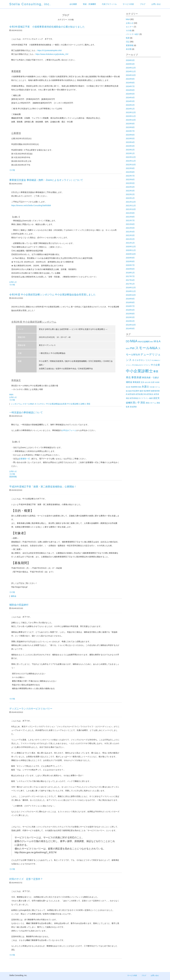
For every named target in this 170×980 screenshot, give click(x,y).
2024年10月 (131, 75)
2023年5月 (130, 139)
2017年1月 (130, 284)
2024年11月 (131, 71)
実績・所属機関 (89, 4)
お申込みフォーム (69, 430)
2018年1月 (130, 273)
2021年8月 (130, 217)
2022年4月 (130, 187)
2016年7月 (130, 306)
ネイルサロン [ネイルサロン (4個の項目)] (139, 360)
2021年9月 (130, 213)
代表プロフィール (109, 4)
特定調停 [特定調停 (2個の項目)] (136, 391)
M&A (11, 395)
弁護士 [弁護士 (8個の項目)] (145, 387)
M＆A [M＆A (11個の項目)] (157, 341)
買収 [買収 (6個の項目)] (143, 403)
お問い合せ (156, 4)
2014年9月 (130, 329)
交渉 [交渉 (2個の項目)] (142, 382)
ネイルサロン (40, 404)
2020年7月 (130, 265)
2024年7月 (130, 86)
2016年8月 (130, 302)
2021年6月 (130, 224)
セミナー (130, 27)
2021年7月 (130, 220)
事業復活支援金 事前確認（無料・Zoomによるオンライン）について (46, 180)
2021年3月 (130, 235)
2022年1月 (130, 198)
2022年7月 (130, 176)
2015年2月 (130, 321)
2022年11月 (131, 161)
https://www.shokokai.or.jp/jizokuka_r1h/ (52, 54)
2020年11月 (131, 250)
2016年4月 (130, 310)
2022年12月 (131, 157)
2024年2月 (130, 105)
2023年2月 (130, 150)
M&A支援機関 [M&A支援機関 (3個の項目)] (144, 342)
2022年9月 (130, 168)
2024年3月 (130, 101)
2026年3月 (130, 60)
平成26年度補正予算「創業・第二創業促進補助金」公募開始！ (43, 487)
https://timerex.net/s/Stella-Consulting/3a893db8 (31, 205)
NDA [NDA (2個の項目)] (128, 349)
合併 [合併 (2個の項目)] (153, 382)
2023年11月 (131, 116)
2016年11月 (131, 291)
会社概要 (73, 4)
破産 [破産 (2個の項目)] (141, 391)
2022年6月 (130, 180)
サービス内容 (128, 4)
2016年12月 (131, 288)
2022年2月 (130, 194)
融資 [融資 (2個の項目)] (151, 398)
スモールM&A (28, 404)
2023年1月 (130, 153)
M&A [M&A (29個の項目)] (134, 341)
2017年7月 (130, 276)
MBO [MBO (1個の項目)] (152, 342)
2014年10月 (131, 325)
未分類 (129, 49)
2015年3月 (130, 317)
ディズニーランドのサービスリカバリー (31, 709)
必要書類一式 (24, 459)
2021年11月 (131, 206)
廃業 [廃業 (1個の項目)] (140, 387)
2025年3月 (130, 64)
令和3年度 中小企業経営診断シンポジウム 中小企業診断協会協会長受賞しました (52, 295)
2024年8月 (130, 83)
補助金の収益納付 (19, 605)
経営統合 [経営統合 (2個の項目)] (150, 394)
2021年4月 (130, 232)
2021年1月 (130, 243)
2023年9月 (130, 124)
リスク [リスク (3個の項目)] (148, 360)
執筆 (128, 38)
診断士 (83, 404)
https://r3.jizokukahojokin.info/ (50, 50)
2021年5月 (130, 228)
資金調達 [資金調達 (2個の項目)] (133, 407)
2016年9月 (130, 299)
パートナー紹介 (132, 34)
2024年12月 (131, 68)
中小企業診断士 (74, 404)
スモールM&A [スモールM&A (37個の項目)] (146, 348)
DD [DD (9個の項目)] (128, 341)
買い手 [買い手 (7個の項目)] (136, 403)
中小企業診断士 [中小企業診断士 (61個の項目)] (139, 371)
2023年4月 (130, 142)
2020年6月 (130, 269)
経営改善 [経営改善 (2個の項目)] (131, 394)
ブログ (143, 4)
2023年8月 (130, 127)
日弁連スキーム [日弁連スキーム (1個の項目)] (155, 387)
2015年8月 (130, 314)
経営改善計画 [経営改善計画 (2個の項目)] (141, 394)
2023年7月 (130, 131)
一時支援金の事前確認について (26, 412)
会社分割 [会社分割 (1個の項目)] (148, 382)
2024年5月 (130, 94)
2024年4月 (130, 98)
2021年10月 (131, 209)
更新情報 (13, 477)
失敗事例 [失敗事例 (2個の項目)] (134, 387)
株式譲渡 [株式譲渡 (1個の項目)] (129, 391)
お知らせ (13, 282)
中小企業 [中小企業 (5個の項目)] (155, 365)
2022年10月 (131, 165)
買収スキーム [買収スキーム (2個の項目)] (151, 403)
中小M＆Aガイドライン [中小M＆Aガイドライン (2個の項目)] (141, 365)
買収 (88, 404)
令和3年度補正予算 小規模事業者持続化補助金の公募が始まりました (47, 27)
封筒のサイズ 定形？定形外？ (26, 879)
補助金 (14, 596)
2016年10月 (131, 295)
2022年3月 (130, 191)
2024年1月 (130, 109)
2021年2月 (130, 239)
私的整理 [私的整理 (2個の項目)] (147, 391)
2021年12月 (131, 202)
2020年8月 (130, 261)
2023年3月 (130, 146)
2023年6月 (130, 135)
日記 (128, 42)
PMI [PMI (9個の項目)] (132, 348)
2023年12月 (131, 112)
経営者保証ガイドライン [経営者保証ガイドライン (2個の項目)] (139, 398)
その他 (12, 170)
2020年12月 (131, 247)
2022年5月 (130, 183)
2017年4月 (130, 280)
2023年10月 (131, 120)
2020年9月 (130, 258)
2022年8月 (130, 172)
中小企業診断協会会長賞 (56, 404)
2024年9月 (130, 79)
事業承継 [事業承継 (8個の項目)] (136, 377)
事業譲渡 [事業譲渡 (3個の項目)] (136, 382)
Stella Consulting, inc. (30, 4)
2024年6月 (130, 90)
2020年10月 (131, 254)
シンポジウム (16, 404)
